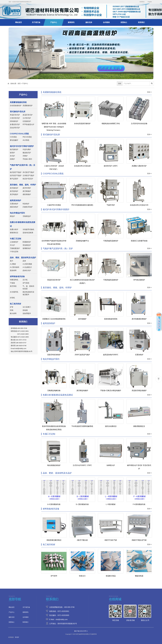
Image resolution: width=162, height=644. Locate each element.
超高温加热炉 (49, 323)
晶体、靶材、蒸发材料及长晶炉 (57, 473)
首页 (19, 83)
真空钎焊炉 (27, 188)
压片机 (25, 280)
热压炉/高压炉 (28, 179)
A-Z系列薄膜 (27, 264)
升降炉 (25, 156)
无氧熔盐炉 (27, 216)
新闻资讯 (71, 22)
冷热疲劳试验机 (28, 229)
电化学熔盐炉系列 (51, 359)
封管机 (12, 298)
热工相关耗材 (49, 545)
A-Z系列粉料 (15, 267)
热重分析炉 (14, 229)
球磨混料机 (14, 280)
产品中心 (54, 22)
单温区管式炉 (15, 115)
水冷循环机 (14, 292)
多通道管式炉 (15, 124)
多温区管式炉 (28, 115)
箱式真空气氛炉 (16, 172)
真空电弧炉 (14, 194)
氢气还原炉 (14, 179)
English (150, 2)
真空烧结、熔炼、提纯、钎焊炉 (57, 288)
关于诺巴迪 (36, 22)
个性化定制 (14, 252)
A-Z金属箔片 (27, 267)
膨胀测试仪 (14, 233)
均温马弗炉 (27, 149)
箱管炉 (12, 153)
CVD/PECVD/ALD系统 (53, 174)
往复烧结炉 (27, 121)
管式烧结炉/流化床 (51, 135)
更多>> (149, 92)
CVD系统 (13, 137)
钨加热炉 (26, 204)
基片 (12, 261)
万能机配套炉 (15, 248)
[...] (136, 83)
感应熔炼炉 (27, 194)
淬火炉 (12, 245)
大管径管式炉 (15, 118)
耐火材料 (13, 313)
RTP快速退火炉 (28, 124)
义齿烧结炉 (14, 242)
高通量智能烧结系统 (52, 92)
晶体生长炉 (27, 270)
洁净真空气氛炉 (28, 175)
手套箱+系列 (27, 159)
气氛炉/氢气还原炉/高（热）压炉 (58, 248)
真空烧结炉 (14, 188)
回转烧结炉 (14, 121)
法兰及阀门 (27, 307)
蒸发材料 (13, 270)
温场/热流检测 (28, 233)
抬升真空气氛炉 (16, 175)
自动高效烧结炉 (16, 106)
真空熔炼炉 (27, 191)
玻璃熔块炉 (27, 248)
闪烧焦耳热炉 (28, 207)
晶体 (24, 261)
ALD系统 (26, 140)
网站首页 (18, 22)
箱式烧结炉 (14, 149)
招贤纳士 (124, 22)
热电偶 (25, 310)
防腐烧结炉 (27, 242)
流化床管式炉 (15, 128)
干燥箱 (12, 283)
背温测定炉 (27, 245)
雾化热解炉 (14, 140)
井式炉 (12, 156)
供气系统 (26, 283)
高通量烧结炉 (28, 106)
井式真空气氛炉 (28, 172)
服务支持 (89, 22)
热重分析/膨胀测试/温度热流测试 (58, 395)
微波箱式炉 (27, 153)
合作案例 (106, 22)
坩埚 (12, 310)
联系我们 (142, 2)
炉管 (12, 307)
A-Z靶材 (13, 264)
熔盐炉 (12, 216)
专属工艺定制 (49, 434)
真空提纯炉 (14, 191)
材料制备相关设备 (51, 509)
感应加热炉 (14, 207)
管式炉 (17, 637)
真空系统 (13, 286)
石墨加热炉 (14, 204)
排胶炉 (12, 159)
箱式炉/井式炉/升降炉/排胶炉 (56, 209)
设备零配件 (27, 313)
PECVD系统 (27, 137)
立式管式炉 (27, 118)
